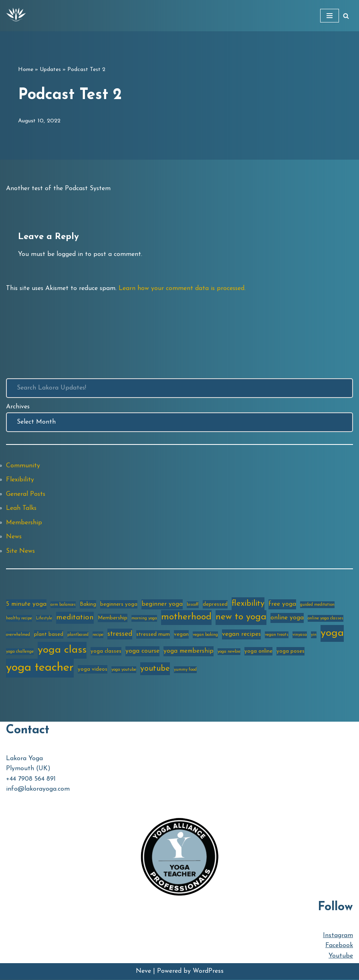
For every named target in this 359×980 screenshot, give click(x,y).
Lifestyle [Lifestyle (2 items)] (44, 619)
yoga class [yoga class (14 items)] (62, 650)
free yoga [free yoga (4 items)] (282, 605)
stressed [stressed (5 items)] (120, 634)
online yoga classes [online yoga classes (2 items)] (326, 619)
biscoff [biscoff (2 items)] (193, 605)
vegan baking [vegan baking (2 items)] (205, 635)
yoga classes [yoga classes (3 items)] (106, 652)
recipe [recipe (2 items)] (98, 635)
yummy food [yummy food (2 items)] (185, 670)
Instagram (338, 936)
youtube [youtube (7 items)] (155, 669)
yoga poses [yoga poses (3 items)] (290, 652)
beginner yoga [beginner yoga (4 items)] (162, 605)
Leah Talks (21, 509)
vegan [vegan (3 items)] (181, 635)
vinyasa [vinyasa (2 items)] (300, 635)
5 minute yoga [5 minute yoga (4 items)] (26, 605)
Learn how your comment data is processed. (185, 288)
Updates (50, 69)
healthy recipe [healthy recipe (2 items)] (19, 619)
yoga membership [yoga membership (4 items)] (189, 651)
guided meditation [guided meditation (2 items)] (317, 605)
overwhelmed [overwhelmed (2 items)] (18, 635)
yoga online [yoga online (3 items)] (258, 652)
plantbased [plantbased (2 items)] (78, 635)
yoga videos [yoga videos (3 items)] (93, 670)
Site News (21, 552)
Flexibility (20, 480)
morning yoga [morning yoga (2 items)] (144, 619)
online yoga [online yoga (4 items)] (287, 618)
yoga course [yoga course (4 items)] (142, 651)
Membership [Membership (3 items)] (113, 618)
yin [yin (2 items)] (314, 635)
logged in (70, 254)
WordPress (208, 972)
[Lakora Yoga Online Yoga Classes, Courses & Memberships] (16, 16)
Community (23, 466)
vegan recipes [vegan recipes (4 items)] (241, 635)
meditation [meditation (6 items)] (75, 618)
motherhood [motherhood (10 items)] (186, 618)
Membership (24, 523)
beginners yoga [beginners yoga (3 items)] (119, 605)
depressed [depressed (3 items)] (215, 605)
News (14, 537)
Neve (143, 972)
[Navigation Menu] (330, 16)
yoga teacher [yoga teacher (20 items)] (40, 668)
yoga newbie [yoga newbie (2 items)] (229, 652)
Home (26, 69)
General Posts (26, 494)
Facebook (339, 946)
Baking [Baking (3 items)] (88, 605)
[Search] (346, 16)
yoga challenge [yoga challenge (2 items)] (20, 652)
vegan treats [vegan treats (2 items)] (277, 635)
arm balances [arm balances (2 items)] (63, 605)
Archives (18, 407)
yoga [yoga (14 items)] (332, 634)
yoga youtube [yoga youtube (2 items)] (124, 670)
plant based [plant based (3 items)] (49, 635)
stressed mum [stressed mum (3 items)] (153, 635)
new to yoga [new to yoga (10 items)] (241, 618)
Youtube (341, 956)
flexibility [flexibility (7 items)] (248, 604)
